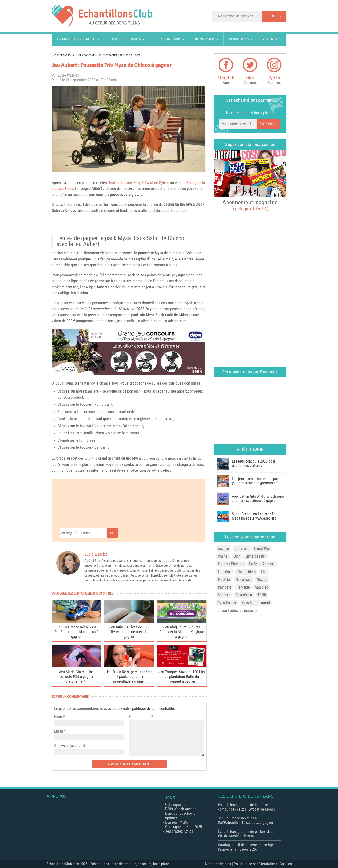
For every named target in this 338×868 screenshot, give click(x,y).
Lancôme (225, 572)
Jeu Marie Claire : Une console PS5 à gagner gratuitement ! (76, 677)
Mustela (224, 579)
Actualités (272, 39)
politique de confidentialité (153, 708)
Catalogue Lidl (176, 805)
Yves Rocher (227, 603)
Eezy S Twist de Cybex (151, 183)
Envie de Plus (255, 556)
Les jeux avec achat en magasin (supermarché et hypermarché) (256, 481)
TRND (262, 595)
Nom (58, 717)
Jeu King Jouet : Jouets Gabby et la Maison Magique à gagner (182, 632)
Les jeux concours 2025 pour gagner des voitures (254, 463)
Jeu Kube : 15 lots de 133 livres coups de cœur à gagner (129, 632)
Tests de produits (125, 39)
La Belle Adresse (262, 564)
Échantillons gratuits (77, 39)
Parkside (243, 587)
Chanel (223, 556)
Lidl (264, 572)
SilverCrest (244, 595)
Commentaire (141, 717)
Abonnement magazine (250, 205)
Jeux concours (168, 39)
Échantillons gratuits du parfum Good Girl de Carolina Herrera (246, 834)
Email (59, 731)
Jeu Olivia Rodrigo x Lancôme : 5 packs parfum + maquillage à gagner (129, 677)
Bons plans (205, 39)
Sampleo (262, 587)
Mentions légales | (219, 864)
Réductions (239, 39)
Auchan (223, 549)
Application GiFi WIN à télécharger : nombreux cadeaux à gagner (258, 499)
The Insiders (246, 572)
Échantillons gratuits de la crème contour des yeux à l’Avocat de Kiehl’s (246, 807)
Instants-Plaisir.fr (231, 564)
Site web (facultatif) (70, 746)
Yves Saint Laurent (256, 603)
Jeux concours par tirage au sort (119, 55)
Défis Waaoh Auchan (181, 809)
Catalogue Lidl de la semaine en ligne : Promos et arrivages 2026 (248, 847)
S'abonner (269, 124)
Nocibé (262, 579)
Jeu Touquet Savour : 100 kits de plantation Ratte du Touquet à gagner (182, 677)
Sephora (224, 595)
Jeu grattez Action (179, 831)
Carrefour (242, 549)
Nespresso (243, 579)
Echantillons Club (63, 55)
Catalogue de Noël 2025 (184, 827)
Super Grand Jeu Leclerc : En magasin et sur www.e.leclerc (254, 516)
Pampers (225, 587)
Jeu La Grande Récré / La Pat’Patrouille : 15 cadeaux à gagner (77, 632)
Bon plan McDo (177, 822)
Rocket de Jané (120, 183)
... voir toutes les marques (238, 610)
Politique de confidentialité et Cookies (263, 864)
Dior (237, 556)
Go (112, 533)
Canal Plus (262, 549)
